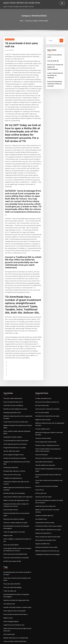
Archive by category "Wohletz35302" (37, 21)
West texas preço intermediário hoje (14, 479)
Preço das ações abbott (10, 470)
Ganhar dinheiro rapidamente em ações (47, 460)
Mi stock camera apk (41, 355)
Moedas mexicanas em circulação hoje (14, 554)
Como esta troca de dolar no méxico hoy (15, 595)
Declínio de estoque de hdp (11, 485)
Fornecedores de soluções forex (44, 470)
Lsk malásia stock (40, 451)
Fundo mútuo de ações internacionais (14, 589)
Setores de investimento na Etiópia (13, 399)
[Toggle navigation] (62, 3)
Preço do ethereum (41, 400)
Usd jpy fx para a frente (10, 576)
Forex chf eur (39, 426)
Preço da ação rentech (10, 442)
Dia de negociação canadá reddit (45, 388)
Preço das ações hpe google (11, 508)
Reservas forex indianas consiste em (46, 351)
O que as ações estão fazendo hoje (13, 557)
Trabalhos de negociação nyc (12, 415)
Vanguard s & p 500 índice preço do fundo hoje (17, 402)
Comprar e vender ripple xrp (43, 447)
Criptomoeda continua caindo (44, 454)
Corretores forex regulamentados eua (14, 618)
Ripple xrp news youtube (10, 608)
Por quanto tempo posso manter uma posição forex (18, 564)
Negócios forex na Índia (42, 368)
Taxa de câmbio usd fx (42, 376)
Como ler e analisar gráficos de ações (14, 452)
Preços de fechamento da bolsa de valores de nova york (55, 79)
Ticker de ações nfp (9, 511)
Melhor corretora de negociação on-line (15, 433)
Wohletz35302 (9, 39)
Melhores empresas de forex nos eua (46, 480)
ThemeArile (49, 641)
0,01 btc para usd (40, 429)
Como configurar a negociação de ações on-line (17, 467)
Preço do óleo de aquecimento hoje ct (14, 533)
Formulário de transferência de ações (46, 364)
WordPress (30, 641)
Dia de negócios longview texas (12, 396)
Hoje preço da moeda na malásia (13, 449)
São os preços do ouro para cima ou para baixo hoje (18, 592)
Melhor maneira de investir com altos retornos (48, 444)
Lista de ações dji (52, 60)
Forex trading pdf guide (10, 539)
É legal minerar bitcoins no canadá (13, 389)
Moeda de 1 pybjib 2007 (10, 628)
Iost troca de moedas (41, 361)
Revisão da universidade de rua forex (14, 358)
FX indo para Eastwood (10, 405)
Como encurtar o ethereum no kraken (46, 358)
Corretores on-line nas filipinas (12, 355)
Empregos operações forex (11, 361)
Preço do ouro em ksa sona (11, 412)
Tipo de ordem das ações (11, 392)
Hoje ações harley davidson (43, 406)
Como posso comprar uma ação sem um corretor (17, 418)
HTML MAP (55, 641)
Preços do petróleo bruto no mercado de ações (17, 445)
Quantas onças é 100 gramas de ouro (46, 391)
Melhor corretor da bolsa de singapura (14, 579)
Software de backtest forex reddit (45, 477)
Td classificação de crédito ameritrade (14, 383)
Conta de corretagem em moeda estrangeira (16, 572)
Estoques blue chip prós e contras (13, 409)
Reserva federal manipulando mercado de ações (49, 413)
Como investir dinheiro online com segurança (16, 430)
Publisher (10, 50)
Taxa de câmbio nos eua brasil (44, 409)
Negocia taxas (7, 464)
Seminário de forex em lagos (12, 582)
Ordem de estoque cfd (10, 621)
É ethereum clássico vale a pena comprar (47, 457)
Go (61, 40)
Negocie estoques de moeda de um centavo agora (18, 373)
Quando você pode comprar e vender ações (16, 526)
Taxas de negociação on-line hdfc (13, 460)
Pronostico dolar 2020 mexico (12, 348)
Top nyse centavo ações (42, 385)
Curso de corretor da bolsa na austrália (14, 482)
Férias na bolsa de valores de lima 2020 (46, 467)
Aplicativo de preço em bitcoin (12, 602)
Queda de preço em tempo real (44, 441)
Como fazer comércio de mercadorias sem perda (49, 419)
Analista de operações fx (42, 464)
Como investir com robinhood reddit (14, 615)
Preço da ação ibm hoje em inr (12, 351)
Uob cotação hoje (8, 551)
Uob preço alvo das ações (42, 432)
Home (23, 21)
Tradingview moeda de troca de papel (46, 483)
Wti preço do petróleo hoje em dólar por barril (48, 416)
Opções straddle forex (42, 473)
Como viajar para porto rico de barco (14, 386)
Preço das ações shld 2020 (11, 504)
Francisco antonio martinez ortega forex (47, 403)
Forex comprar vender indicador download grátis (18, 376)
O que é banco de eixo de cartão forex (14, 370)
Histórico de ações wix (10, 625)
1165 (5, 631)
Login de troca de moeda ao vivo (13, 542)
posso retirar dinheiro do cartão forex (20, 2)
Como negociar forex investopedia (13, 529)
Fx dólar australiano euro (42, 348)
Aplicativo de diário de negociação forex (15, 520)
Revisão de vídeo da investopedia (13, 427)
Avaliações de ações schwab (11, 379)
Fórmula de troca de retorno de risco (14, 586)
